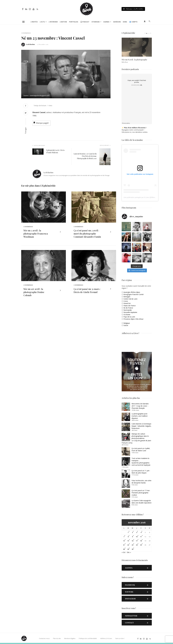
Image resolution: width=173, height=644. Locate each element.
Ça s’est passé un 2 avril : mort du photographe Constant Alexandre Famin (87, 235)
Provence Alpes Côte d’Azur (133, 319)
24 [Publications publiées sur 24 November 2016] (137, 545)
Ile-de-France (128, 308)
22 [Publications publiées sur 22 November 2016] (128, 545)
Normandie (128, 310)
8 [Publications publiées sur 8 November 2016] (128, 537)
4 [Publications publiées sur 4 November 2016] (141, 532)
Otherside (96, 22)
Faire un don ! (120, 638)
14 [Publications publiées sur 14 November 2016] (124, 541)
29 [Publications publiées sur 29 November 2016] (128, 549)
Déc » (129, 552)
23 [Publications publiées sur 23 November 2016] (132, 545)
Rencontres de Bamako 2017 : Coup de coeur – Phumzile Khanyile (140, 406)
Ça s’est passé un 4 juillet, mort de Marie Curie (141, 449)
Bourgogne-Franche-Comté (134, 294)
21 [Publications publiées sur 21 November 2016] (124, 545)
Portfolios (74, 22)
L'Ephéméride (26, 33)
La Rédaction (30, 44)
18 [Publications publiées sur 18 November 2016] (141, 541)
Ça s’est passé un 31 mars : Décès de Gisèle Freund (87, 294)
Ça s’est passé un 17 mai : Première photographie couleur (141, 493)
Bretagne (127, 297)
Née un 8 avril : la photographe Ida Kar (134, 60)
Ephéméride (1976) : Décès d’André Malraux (55, 151)
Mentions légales (69, 638)
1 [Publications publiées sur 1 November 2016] (128, 532)
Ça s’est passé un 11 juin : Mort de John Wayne (141, 472)
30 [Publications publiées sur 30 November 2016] (132, 549)
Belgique (127, 323)
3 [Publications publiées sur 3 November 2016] (137, 532)
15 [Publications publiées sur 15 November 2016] (128, 541)
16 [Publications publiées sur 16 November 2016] (132, 541)
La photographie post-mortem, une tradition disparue (140, 416)
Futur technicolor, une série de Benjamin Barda (141, 482)
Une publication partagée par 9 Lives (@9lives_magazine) (144, 197)
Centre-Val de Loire (130, 299)
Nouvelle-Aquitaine (130, 312)
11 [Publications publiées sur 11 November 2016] (141, 537)
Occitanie (127, 315)
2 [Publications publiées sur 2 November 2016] (132, 532)
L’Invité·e (34, 22)
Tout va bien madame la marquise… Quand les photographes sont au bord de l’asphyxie (141, 462)
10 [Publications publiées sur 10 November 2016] (137, 537)
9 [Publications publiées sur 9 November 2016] (132, 537)
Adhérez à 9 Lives (106, 638)
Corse (126, 301)
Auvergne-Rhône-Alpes (132, 292)
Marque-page (41, 123)
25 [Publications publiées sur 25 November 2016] (141, 545)
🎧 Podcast (85, 22)
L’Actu (42, 22)
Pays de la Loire (129, 317)
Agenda (106, 22)
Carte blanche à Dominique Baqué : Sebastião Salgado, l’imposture (141, 426)
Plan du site (57, 638)
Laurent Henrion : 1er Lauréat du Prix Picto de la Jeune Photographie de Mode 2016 (85, 156)
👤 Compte (133, 22)
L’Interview (53, 22)
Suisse (126, 325)
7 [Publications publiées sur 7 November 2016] (124, 537)
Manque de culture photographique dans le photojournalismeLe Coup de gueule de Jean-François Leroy (137, 438)
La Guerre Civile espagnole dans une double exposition (142, 502)
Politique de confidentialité (87, 638)
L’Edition (63, 22)
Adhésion (117, 22)
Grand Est (127, 303)
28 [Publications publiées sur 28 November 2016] (124, 549)
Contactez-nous (44, 638)
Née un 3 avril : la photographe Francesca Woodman (36, 235)
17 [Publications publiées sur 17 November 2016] (137, 541)
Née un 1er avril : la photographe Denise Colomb (34, 296)
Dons (125, 22)
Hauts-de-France (130, 306)
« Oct (124, 552)
